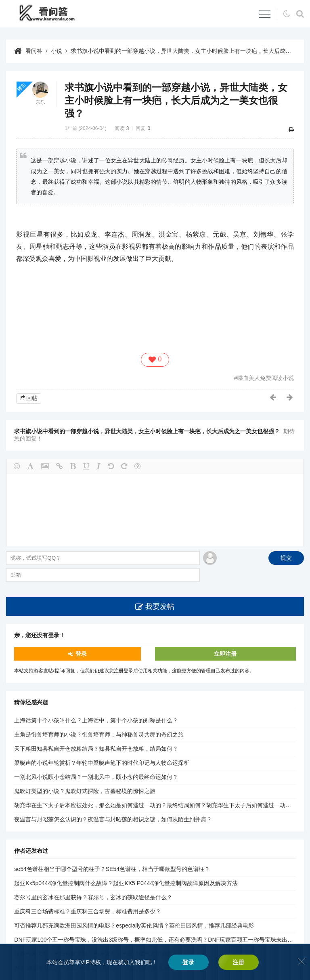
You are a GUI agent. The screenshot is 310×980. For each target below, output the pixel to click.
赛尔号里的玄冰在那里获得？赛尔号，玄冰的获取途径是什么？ (93, 897)
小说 (57, 51)
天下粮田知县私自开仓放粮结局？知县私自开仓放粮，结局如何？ (96, 749)
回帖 (32, 398)
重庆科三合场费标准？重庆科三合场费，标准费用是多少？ (88, 911)
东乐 (40, 102)
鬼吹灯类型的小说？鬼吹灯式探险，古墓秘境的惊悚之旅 (85, 791)
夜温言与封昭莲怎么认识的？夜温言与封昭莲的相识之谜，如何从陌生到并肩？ (113, 819)
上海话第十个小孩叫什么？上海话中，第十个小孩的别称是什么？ (96, 720)
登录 (81, 654)
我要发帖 (160, 606)
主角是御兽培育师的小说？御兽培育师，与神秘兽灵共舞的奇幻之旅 (99, 734)
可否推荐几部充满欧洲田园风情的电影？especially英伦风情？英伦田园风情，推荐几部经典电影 (134, 925)
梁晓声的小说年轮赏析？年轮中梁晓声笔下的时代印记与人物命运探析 (102, 763)
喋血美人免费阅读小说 (266, 378)
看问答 (34, 51)
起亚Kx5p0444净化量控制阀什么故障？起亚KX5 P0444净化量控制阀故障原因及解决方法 (126, 883)
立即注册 (225, 654)
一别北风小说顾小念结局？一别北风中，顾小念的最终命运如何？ (96, 777)
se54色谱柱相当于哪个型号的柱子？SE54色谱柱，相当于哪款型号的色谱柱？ (112, 869)
